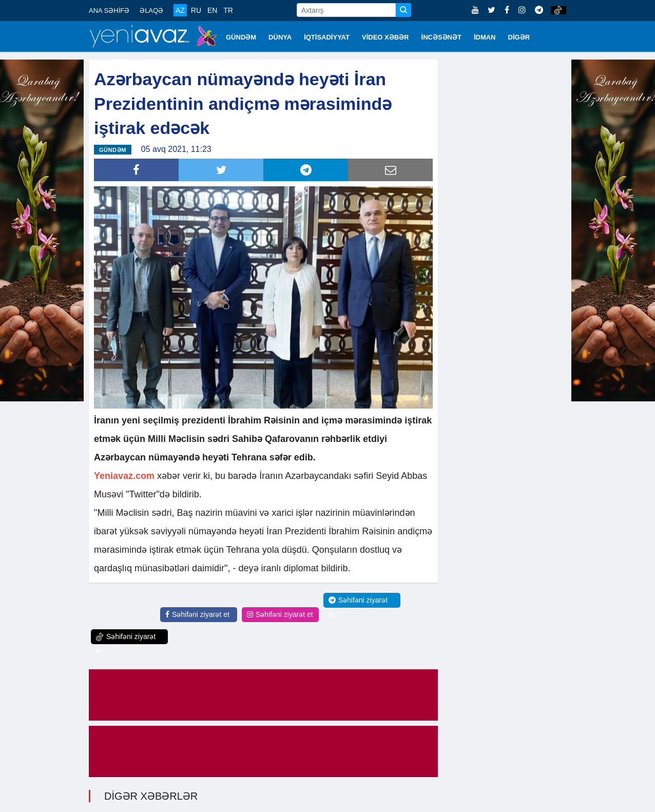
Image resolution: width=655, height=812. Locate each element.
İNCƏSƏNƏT (441, 37)
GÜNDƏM (241, 37)
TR (228, 10)
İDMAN (485, 37)
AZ (180, 10)
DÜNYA (280, 37)
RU (196, 10)
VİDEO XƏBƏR (386, 37)
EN (212, 10)
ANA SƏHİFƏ (109, 11)
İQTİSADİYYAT (327, 37)
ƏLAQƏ (151, 11)
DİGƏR (519, 37)
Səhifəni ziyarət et (197, 614)
